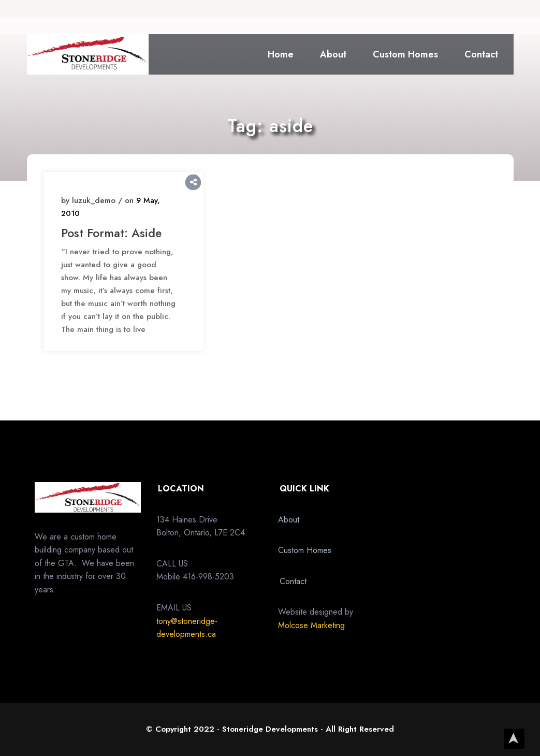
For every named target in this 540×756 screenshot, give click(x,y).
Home (281, 54)
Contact (481, 54)
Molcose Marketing (311, 625)
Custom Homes (405, 54)
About (333, 54)
